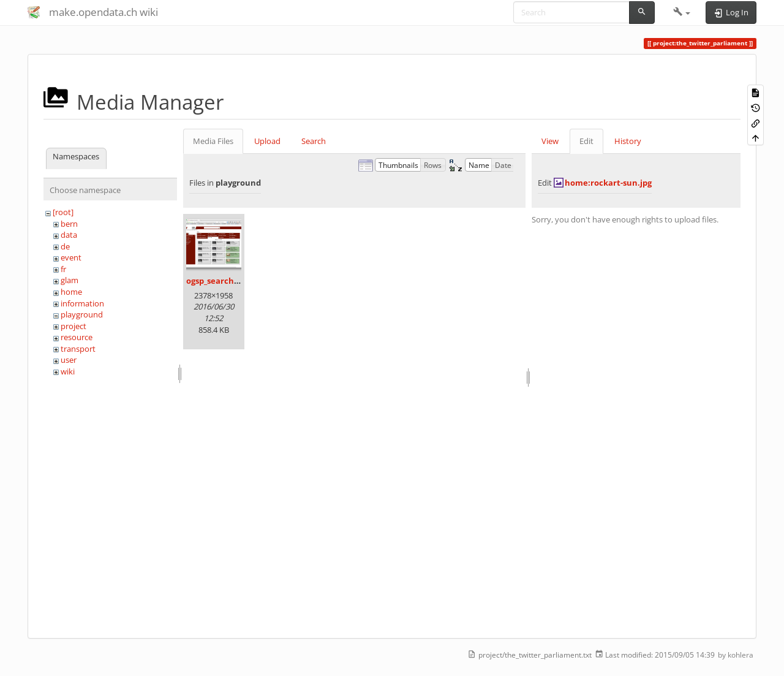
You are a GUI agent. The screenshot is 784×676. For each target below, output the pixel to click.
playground (82, 314)
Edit (586, 141)
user (69, 360)
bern (69, 224)
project (73, 326)
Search (314, 141)
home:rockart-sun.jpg (608, 183)
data (69, 235)
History (628, 141)
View (550, 141)
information (82, 303)
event (71, 257)
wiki (68, 371)
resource (77, 337)
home (71, 292)
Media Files (213, 141)
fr (63, 269)
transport (78, 349)
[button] (682, 12)
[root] (63, 212)
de (65, 246)
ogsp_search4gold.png (229, 281)
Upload (267, 141)
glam (70, 280)
